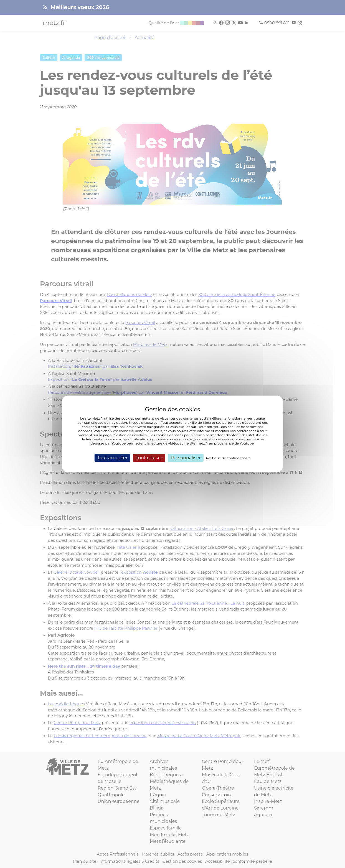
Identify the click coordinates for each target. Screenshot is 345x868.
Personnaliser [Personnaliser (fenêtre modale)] (186, 458)
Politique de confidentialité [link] (229, 458)
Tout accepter (112, 458)
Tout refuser (149, 458)
